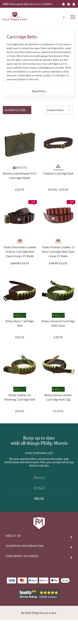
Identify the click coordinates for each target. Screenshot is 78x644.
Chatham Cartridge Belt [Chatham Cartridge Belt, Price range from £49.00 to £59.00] (58, 173)
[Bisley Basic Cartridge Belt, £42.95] (20, 291)
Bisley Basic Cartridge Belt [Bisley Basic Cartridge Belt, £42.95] (20, 323)
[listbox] (59, 110)
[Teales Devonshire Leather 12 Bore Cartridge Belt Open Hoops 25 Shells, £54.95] (20, 217)
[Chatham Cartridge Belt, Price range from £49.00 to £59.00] (58, 143)
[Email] (39, 488)
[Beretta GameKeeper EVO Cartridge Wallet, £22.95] (20, 143)
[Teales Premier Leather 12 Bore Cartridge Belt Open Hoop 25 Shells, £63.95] (58, 217)
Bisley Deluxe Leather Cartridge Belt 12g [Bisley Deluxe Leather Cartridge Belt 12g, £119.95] (58, 397)
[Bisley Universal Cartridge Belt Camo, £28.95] (58, 291)
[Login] (54, 16)
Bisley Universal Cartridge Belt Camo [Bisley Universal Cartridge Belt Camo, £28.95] (58, 323)
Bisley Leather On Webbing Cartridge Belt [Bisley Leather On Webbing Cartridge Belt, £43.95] (20, 397)
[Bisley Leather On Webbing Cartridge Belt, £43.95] (20, 365)
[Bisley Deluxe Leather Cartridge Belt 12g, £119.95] (58, 365)
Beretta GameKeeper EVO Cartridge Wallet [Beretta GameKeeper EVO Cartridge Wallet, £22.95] (20, 176)
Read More (39, 91)
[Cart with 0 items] (63, 16)
